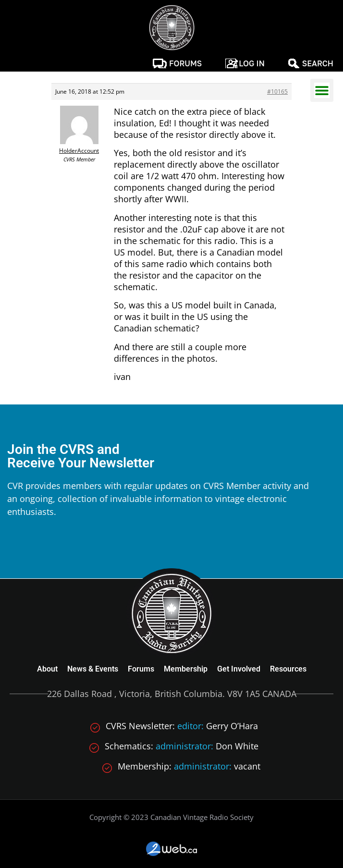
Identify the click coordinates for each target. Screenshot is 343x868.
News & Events (93, 669)
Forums (185, 63)
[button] (322, 90)
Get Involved (239, 669)
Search (318, 63)
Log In (252, 63)
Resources (288, 669)
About (47, 669)
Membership (186, 669)
